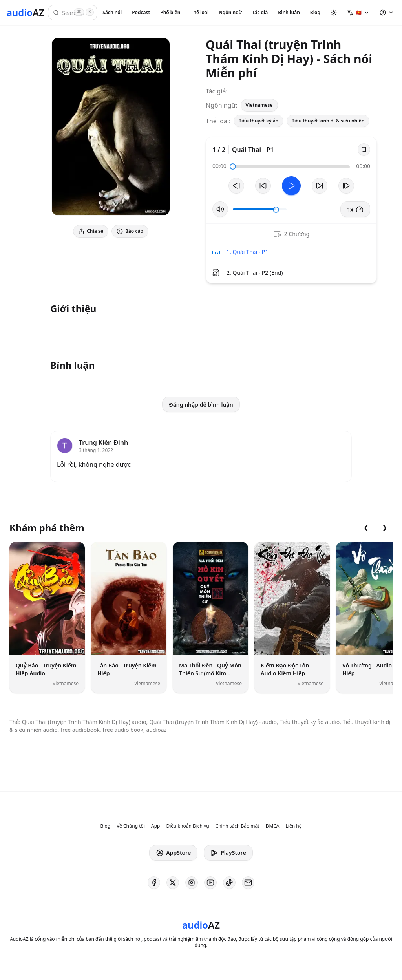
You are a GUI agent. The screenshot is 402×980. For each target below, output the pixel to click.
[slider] (233, 166)
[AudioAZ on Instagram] (192, 883)
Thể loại (199, 12)
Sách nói (112, 12)
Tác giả (260, 12)
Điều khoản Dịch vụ (187, 826)
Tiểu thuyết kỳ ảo (259, 121)
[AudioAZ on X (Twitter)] (173, 883)
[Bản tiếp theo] (346, 186)
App (155, 826)
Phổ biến (170, 12)
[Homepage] (26, 13)
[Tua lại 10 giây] (263, 186)
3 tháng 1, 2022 (96, 450)
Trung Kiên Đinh (103, 442)
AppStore (173, 853)
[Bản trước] (236, 186)
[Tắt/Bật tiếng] (220, 209)
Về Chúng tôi (131, 826)
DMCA (273, 826)
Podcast (141, 12)
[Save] (364, 150)
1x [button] (355, 209)
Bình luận (289, 12)
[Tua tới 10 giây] (320, 186)
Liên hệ (294, 826)
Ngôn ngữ (230, 12)
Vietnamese (259, 105)
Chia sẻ (91, 231)
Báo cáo (130, 231)
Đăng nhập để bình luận (201, 405)
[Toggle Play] (291, 186)
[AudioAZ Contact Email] (248, 883)
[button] (358, 13)
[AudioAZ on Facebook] (154, 883)
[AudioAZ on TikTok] (229, 883)
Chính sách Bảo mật (238, 826)
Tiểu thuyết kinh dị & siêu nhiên (328, 121)
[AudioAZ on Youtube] (210, 883)
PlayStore (228, 853)
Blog (315, 12)
